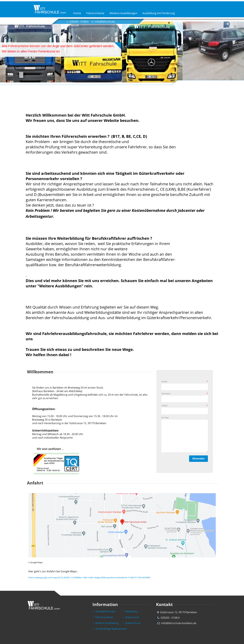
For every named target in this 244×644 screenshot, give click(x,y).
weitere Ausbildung (106, 623)
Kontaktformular (104, 611)
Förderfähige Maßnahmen (110, 629)
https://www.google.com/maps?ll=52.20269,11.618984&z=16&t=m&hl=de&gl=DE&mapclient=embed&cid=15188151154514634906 (89, 577)
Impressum (131, 617)
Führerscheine (95, 13)
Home (77, 13)
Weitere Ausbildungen (123, 13)
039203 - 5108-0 (79, 22)
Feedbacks (130, 611)
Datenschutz (132, 623)
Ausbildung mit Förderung (159, 13)
